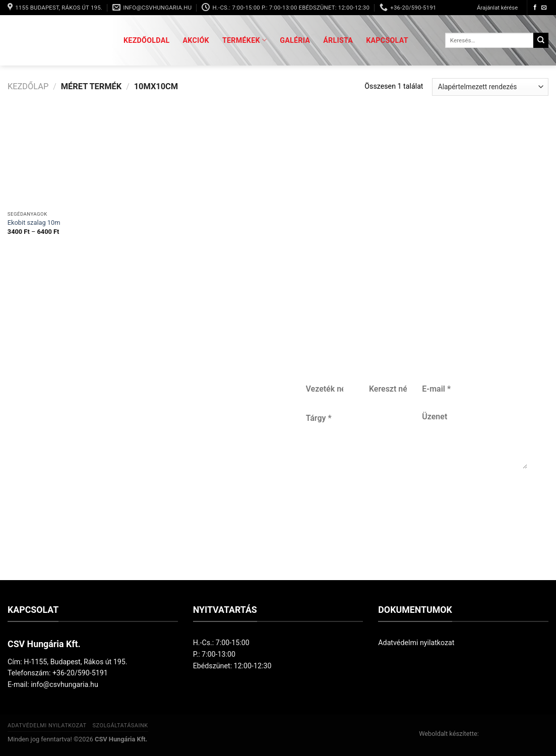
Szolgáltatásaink (120, 726)
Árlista (338, 40)
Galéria (295, 40)
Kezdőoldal (147, 40)
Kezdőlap (28, 86)
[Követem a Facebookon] (535, 8)
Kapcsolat (387, 40)
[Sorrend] (490, 87)
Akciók (196, 40)
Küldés (413, 516)
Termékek (244, 40)
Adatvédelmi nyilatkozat (416, 643)
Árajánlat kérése (497, 8)
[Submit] (541, 40)
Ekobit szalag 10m (34, 223)
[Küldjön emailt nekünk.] (544, 8)
